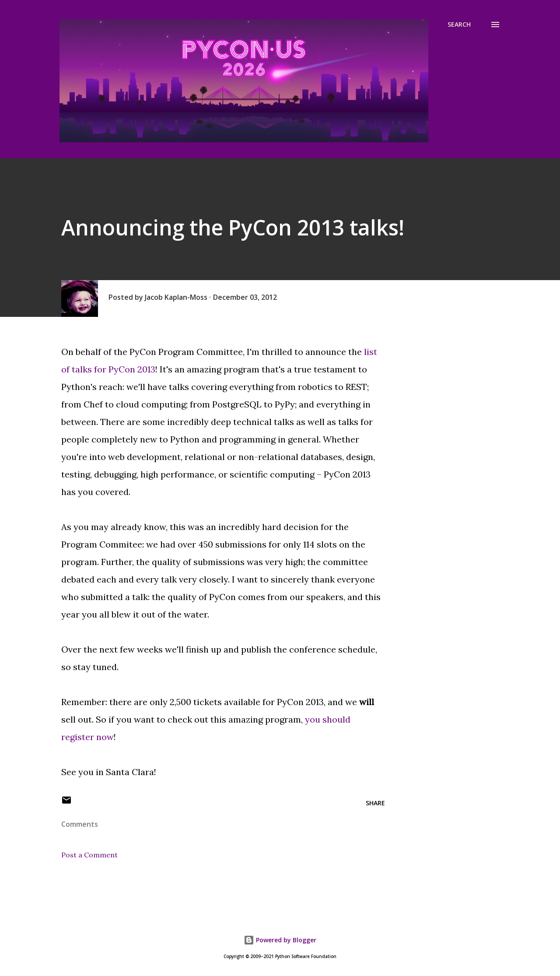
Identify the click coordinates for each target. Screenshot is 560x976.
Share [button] (375, 803)
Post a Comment (89, 855)
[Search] (459, 25)
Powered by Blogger (280, 940)
